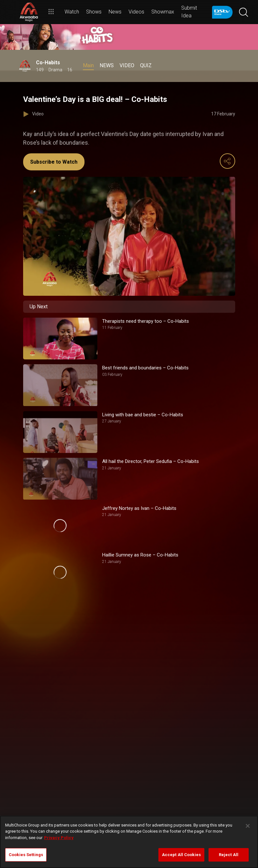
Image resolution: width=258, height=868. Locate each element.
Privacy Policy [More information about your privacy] (59, 838)
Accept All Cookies (181, 855)
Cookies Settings (26, 855)
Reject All (229, 855)
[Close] (248, 826)
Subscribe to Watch (54, 162)
